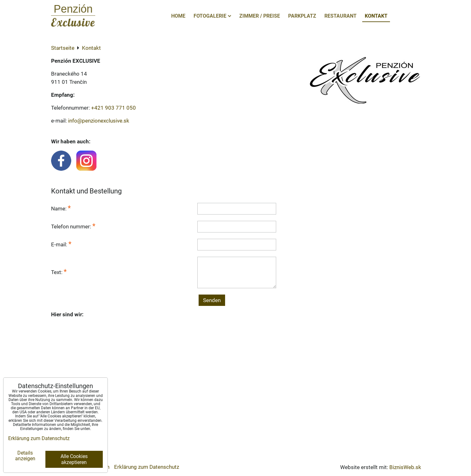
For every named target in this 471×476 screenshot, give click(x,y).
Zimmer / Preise (260, 16)
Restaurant (340, 16)
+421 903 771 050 (113, 108)
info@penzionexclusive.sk (99, 121)
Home (178, 16)
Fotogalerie (212, 16)
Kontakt (376, 16)
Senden (212, 300)
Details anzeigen (25, 456)
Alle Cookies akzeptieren (74, 459)
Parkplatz (302, 16)
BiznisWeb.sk (405, 467)
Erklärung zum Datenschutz (147, 467)
